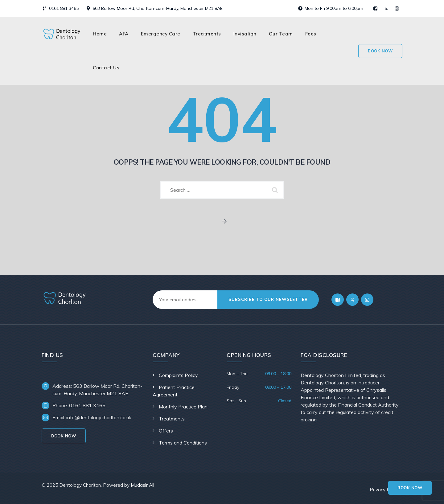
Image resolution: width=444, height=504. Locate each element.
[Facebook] (338, 300)
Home (100, 34)
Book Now (410, 488)
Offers (166, 431)
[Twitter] (352, 300)
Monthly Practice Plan (183, 407)
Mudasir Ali (142, 485)
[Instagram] (367, 300)
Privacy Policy (384, 490)
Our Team (281, 34)
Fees (311, 34)
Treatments (207, 34)
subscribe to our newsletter (268, 299)
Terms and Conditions (183, 443)
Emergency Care (161, 34)
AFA (124, 34)
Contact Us (106, 68)
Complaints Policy (178, 375)
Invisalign (245, 34)
